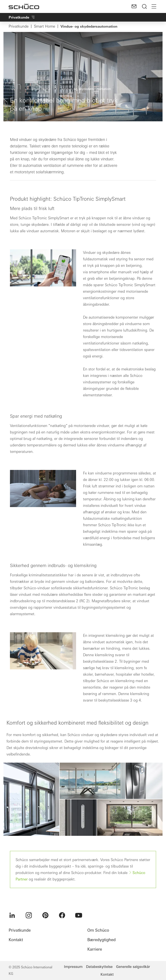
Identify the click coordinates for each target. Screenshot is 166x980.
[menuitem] (12, 915)
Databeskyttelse (99, 967)
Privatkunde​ (22, 17)
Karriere (95, 949)
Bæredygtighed (101, 940)
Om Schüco (98, 930)
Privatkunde (19, 26)
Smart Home (45, 26)
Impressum (73, 967)
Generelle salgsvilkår (133, 967)
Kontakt (16, 940)
